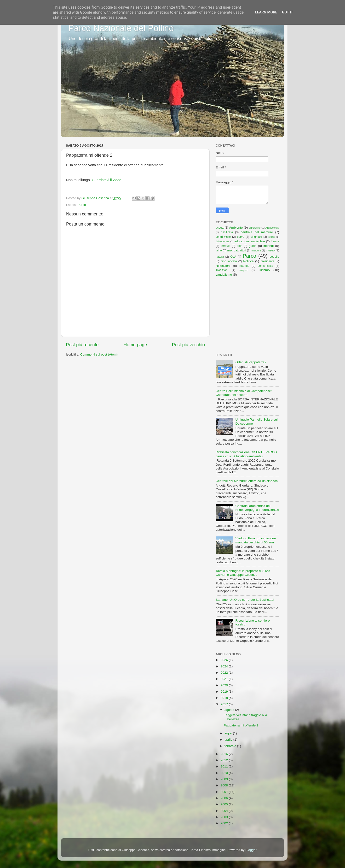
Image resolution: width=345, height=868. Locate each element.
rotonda (244, 266)
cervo (241, 237)
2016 (225, 754)
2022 (225, 673)
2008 (225, 785)
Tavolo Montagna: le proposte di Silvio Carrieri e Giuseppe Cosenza (243, 573)
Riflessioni (223, 266)
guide (253, 246)
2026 (225, 660)
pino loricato (229, 261)
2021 (225, 679)
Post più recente (82, 345)
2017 (225, 704)
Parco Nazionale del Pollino (121, 28)
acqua (220, 228)
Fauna (275, 241)
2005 (225, 804)
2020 (225, 685)
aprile (229, 740)
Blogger (251, 850)
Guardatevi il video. (107, 180)
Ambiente (236, 228)
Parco (82, 205)
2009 (225, 779)
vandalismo (224, 275)
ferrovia (225, 246)
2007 (225, 792)
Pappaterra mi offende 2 (241, 725)
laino (219, 250)
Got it (287, 12)
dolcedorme (222, 241)
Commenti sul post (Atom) (99, 354)
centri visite (223, 237)
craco (271, 237)
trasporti (244, 270)
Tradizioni (222, 270)
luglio (229, 733)
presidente (267, 261)
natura (220, 257)
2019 (225, 692)
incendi (269, 246)
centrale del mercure (257, 232)
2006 (225, 798)
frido (240, 246)
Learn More (266, 12)
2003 (225, 817)
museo (270, 250)
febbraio (231, 746)
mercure (256, 250)
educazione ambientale (250, 241)
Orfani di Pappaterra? (251, 362)
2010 (225, 773)
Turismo (264, 270)
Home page (135, 345)
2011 (225, 766)
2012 (225, 760)
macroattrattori (237, 250)
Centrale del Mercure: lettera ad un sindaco (247, 481)
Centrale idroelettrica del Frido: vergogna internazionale (257, 508)
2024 (225, 666)
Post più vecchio (188, 345)
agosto (230, 710)
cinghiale (256, 237)
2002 (225, 823)
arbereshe (255, 228)
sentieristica (265, 266)
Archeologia (272, 228)
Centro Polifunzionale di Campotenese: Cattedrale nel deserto (244, 393)
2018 (225, 698)
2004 (225, 811)
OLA (233, 257)
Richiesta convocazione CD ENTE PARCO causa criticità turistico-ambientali (246, 454)
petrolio (274, 257)
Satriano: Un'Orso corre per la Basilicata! (245, 600)
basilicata (227, 232)
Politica (248, 261)
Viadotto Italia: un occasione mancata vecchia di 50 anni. (256, 540)
